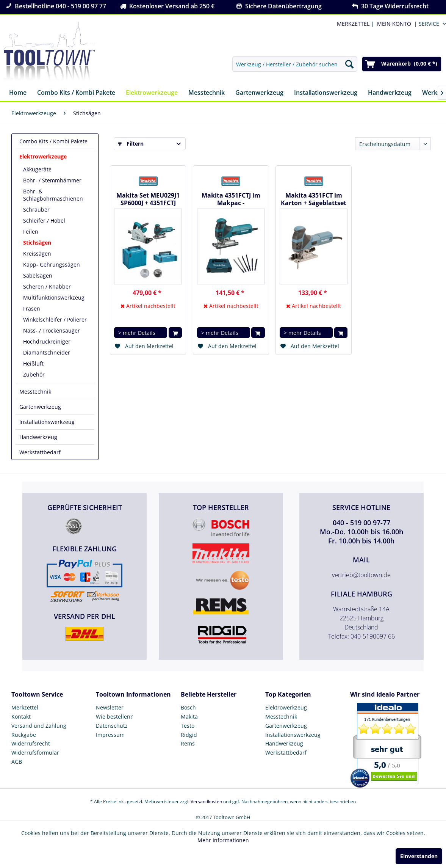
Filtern (131, 144)
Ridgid (189, 735)
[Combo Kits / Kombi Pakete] (76, 93)
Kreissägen (37, 253)
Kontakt (21, 717)
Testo (188, 726)
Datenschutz (112, 726)
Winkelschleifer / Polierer (55, 319)
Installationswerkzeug (47, 422)
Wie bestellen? (114, 717)
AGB (17, 762)
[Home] (18, 93)
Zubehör (34, 374)
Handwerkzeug (38, 437)
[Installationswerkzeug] (326, 93)
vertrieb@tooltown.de (361, 575)
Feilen (31, 232)
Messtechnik (35, 392)
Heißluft (33, 363)
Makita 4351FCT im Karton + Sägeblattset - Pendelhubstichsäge (314, 199)
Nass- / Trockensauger (52, 330)
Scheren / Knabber (47, 286)
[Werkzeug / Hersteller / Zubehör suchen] (295, 64)
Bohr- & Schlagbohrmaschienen (53, 195)
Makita (189, 717)
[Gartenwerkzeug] (259, 93)
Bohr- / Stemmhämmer (52, 180)
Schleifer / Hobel (44, 221)
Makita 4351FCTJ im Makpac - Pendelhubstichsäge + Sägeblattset (231, 199)
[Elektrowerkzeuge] (152, 93)
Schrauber (36, 210)
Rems (188, 743)
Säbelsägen (38, 275)
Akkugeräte (37, 169)
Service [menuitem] (429, 24)
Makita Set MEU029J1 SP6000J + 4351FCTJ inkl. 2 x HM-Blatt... (148, 199)
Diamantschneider (47, 352)
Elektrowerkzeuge (43, 156)
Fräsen (32, 308)
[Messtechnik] (207, 93)
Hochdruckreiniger (47, 341)
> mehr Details (137, 333)
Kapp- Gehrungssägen (52, 264)
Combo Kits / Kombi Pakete (53, 141)
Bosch (188, 707)
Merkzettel (25, 707)
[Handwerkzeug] (390, 93)
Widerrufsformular (35, 753)
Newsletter (110, 707)
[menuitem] (396, 24)
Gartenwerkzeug (40, 407)
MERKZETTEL (353, 24)
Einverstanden (419, 856)
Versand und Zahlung (39, 726)
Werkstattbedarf (40, 452)
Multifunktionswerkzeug (54, 297)
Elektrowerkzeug (286, 707)
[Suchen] (349, 64)
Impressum (110, 735)
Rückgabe (24, 735)
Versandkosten (206, 801)
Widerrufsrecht (31, 743)
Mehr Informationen (223, 840)
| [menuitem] (355, 24)
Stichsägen (37, 243)
